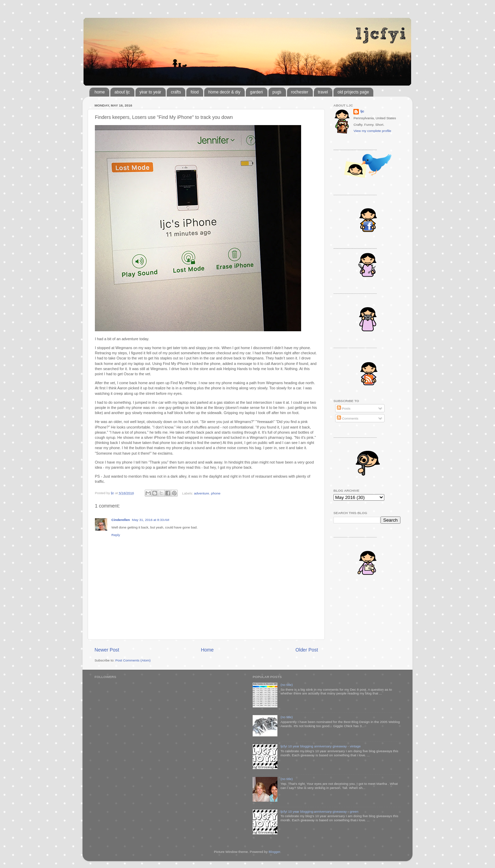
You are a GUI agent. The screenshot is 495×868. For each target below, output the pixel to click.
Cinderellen (121, 520)
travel (323, 92)
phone (216, 493)
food (194, 92)
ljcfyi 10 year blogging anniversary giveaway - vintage (321, 746)
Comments (348, 418)
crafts (176, 92)
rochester (300, 92)
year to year (150, 92)
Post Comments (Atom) (133, 660)
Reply (116, 535)
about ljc (122, 92)
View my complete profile (372, 131)
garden (256, 92)
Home (207, 650)
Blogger (274, 852)
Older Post (307, 650)
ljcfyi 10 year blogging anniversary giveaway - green (320, 811)
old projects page (353, 92)
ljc (362, 111)
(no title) (287, 685)
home (100, 92)
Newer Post (107, 650)
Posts (344, 408)
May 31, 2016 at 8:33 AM (151, 520)
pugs (277, 92)
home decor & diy (224, 92)
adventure (201, 493)
